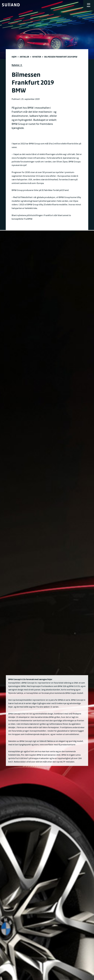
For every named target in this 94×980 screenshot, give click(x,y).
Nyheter (37, 57)
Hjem (14, 57)
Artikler (24, 57)
